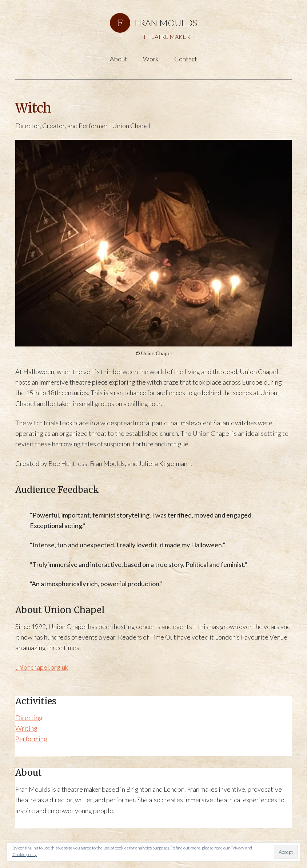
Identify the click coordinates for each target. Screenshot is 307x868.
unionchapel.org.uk (42, 667)
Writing (26, 728)
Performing (31, 739)
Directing (29, 718)
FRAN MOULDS (166, 23)
